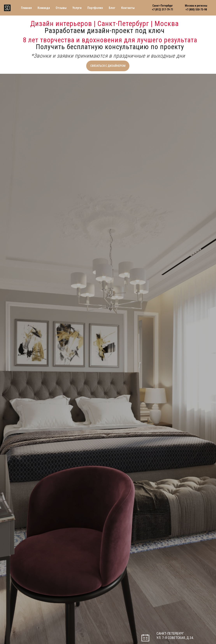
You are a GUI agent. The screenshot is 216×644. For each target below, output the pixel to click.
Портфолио (95, 8)
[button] (108, 66)
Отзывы (61, 8)
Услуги (77, 8)
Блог (112, 8)
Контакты (128, 8)
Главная (26, 8)
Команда (44, 8)
